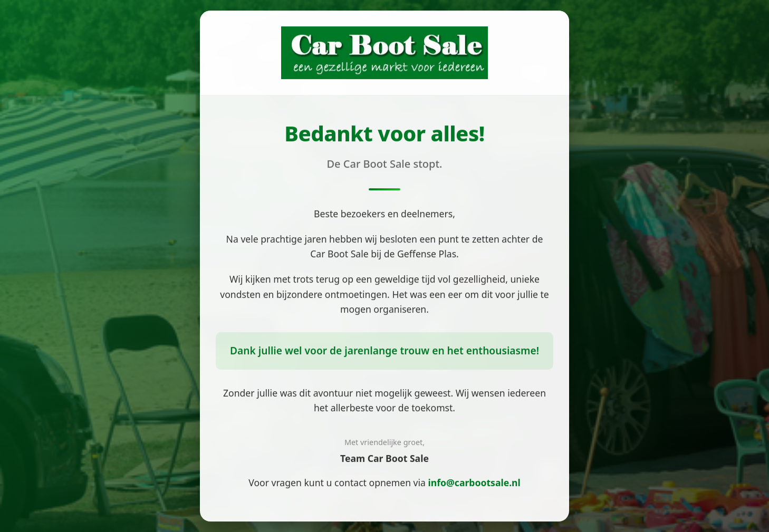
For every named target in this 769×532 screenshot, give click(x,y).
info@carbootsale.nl (474, 483)
